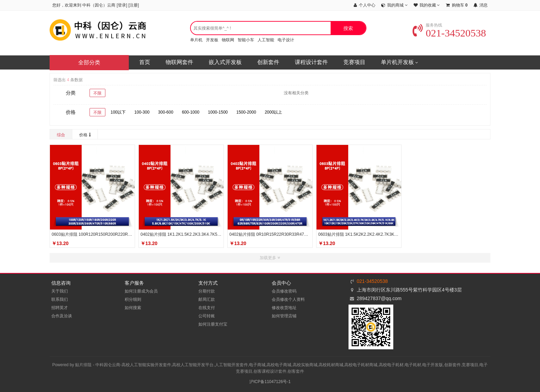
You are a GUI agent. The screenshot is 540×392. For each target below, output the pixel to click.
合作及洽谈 (62, 316)
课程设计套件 (311, 62)
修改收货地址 (284, 308)
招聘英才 (60, 308)
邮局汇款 (207, 299)
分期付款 (207, 291)
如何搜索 (133, 308)
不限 (97, 93)
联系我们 (60, 299)
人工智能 (266, 40)
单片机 (196, 40)
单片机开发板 (399, 63)
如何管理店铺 (284, 316)
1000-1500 (218, 112)
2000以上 (274, 112)
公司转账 (207, 316)
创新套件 (268, 62)
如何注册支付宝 (213, 324)
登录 (122, 5)
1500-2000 (246, 112)
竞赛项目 (354, 62)
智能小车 (246, 40)
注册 (134, 5)
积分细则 (133, 299)
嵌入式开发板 (225, 62)
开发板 (212, 40)
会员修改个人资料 (288, 299)
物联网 (228, 40)
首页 (145, 62)
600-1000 (191, 112)
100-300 (142, 112)
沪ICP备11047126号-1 (270, 382)
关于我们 (60, 291)
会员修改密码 (284, 291)
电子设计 (286, 40)
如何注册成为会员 (141, 291)
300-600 (166, 112)
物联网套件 (179, 62)
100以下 (118, 112)
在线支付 (207, 308)
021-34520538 (449, 33)
